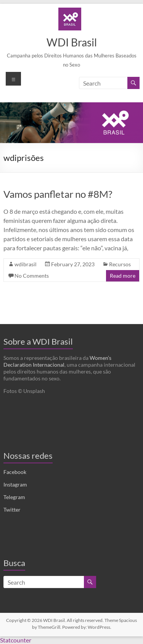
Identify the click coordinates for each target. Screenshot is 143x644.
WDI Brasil (72, 42)
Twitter (12, 510)
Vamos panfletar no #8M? (58, 194)
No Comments (32, 276)
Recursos (120, 264)
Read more (123, 276)
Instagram (15, 484)
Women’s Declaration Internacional (57, 361)
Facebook (15, 472)
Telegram (14, 497)
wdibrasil (26, 264)
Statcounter (16, 640)
